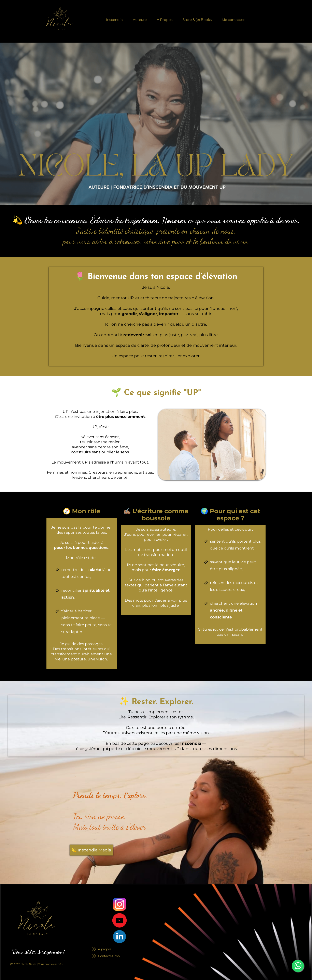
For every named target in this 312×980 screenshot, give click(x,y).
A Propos (165, 20)
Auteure (140, 20)
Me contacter (233, 20)
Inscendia (114, 20)
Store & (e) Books (197, 20)
